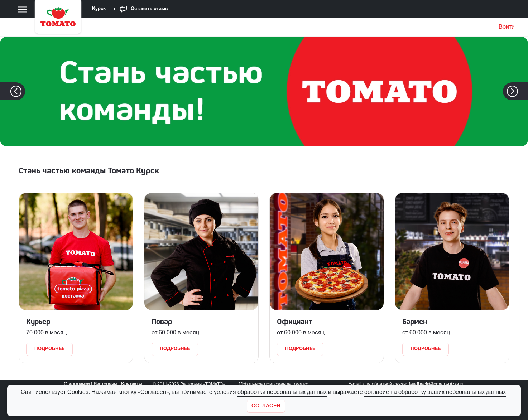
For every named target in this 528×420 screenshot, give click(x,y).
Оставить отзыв (144, 9)
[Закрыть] (266, 406)
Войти (507, 27)
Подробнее (49, 349)
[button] (523, 91)
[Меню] (22, 9)
